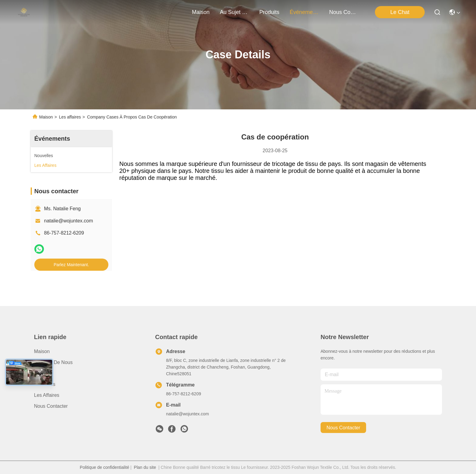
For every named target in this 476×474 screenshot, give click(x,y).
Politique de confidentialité (105, 467)
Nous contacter (51, 406)
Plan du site (145, 467)
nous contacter (344, 12)
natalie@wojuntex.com (68, 221)
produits (269, 12)
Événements (304, 12)
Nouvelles (45, 384)
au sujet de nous (234, 12)
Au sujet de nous (53, 362)
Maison (201, 12)
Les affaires (70, 117)
